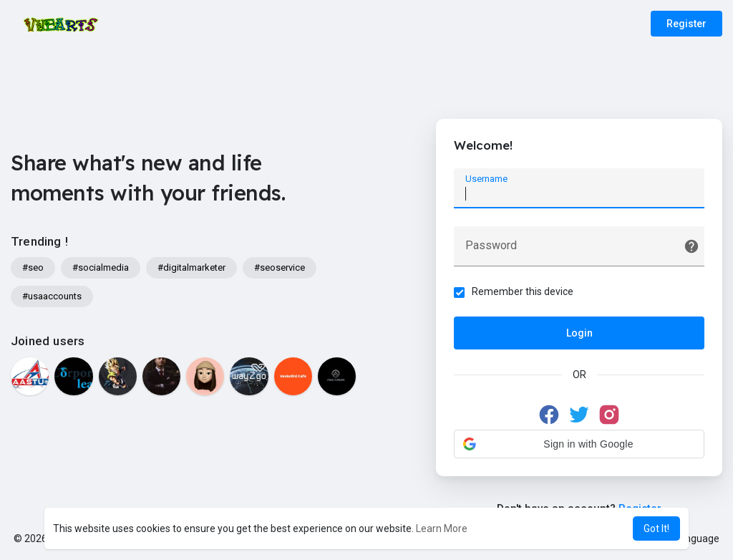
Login (579, 333)
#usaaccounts (52, 296)
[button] (579, 444)
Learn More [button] (442, 528)
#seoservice (280, 267)
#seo (33, 267)
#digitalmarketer (191, 267)
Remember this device (523, 291)
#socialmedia (101, 267)
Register (686, 24)
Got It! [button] (656, 528)
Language (691, 539)
